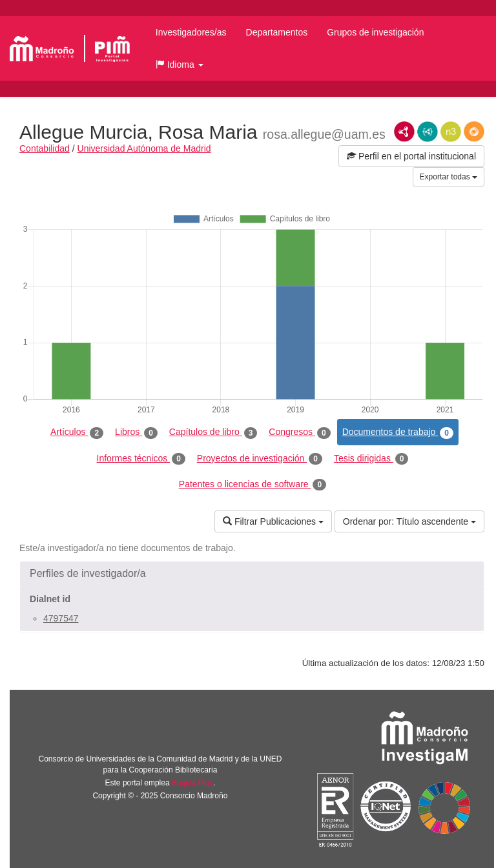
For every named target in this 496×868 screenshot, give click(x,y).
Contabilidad (45, 148)
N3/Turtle (451, 132)
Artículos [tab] (77, 432)
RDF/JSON (474, 132)
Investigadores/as (191, 32)
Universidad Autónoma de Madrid (144, 148)
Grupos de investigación (375, 32)
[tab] (252, 574)
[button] (180, 65)
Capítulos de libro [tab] (213, 432)
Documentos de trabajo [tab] (398, 432)
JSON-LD (428, 132)
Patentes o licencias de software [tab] (253, 485)
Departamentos (277, 32)
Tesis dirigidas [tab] (371, 459)
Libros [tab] (136, 432)
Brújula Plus (192, 783)
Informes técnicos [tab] (141, 459)
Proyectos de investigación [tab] (260, 459)
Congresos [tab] (299, 432)
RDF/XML (404, 132)
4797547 (61, 618)
